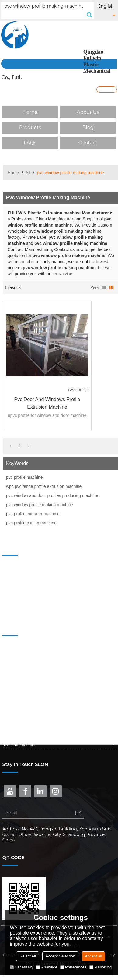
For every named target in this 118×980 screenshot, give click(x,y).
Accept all (93, 956)
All (28, 173)
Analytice (47, 967)
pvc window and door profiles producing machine (52, 495)
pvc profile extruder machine (33, 514)
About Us (88, 112)
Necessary (21, 967)
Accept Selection (60, 956)
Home (30, 112)
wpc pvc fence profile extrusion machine (44, 486)
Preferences (73, 967)
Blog (88, 127)
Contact (88, 143)
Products (30, 127)
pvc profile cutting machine (31, 523)
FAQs (30, 143)
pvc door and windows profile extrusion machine (47, 403)
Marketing (101, 967)
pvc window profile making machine (40, 505)
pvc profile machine (24, 477)
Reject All (28, 956)
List (104, 287)
